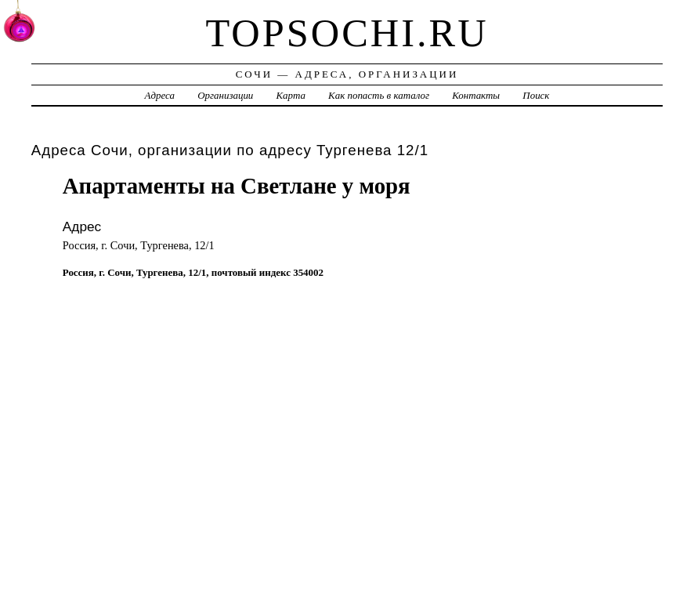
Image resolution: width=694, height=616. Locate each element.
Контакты (476, 95)
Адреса (160, 95)
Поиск (536, 95)
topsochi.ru (347, 33)
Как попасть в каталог (379, 95)
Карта (291, 95)
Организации (225, 95)
